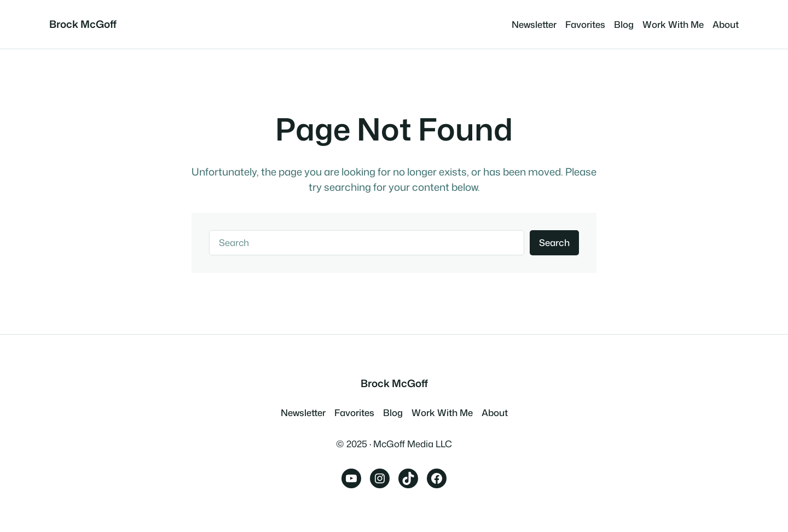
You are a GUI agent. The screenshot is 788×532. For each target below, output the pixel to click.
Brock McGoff (83, 24)
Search (554, 242)
